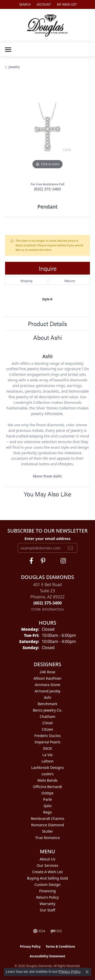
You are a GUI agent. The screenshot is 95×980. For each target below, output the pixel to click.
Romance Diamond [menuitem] (48, 825)
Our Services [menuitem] (48, 865)
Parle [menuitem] (48, 799)
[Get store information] (48, 609)
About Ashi (48, 337)
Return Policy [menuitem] (48, 897)
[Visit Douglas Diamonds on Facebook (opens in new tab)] (31, 561)
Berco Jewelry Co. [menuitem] (47, 710)
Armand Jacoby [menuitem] (48, 691)
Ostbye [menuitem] (48, 793)
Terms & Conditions (60, 946)
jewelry (14, 67)
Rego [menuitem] (48, 812)
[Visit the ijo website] (56, 931)
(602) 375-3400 (48, 189)
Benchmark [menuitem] (48, 704)
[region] (48, 128)
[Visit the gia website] (39, 931)
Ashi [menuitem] (48, 697)
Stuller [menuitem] (48, 831)
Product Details (48, 324)
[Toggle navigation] (8, 50)
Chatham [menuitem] (48, 717)
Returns (70, 281)
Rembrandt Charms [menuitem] (47, 818)
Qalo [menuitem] (48, 806)
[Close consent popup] (87, 972)
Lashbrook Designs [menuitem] (48, 768)
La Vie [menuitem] (48, 755)
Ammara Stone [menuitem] (47, 685)
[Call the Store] (48, 603)
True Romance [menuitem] (48, 838)
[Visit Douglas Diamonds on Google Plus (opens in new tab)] (63, 561)
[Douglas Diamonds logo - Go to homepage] (48, 25)
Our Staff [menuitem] (48, 910)
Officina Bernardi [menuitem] (48, 787)
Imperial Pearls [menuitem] (48, 742)
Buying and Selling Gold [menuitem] (48, 878)
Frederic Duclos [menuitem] (47, 736)
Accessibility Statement (47, 956)
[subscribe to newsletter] (70, 548)
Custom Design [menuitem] (48, 885)
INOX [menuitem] (48, 748)
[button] (24, 4)
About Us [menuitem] (48, 859)
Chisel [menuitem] (47, 723)
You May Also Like (48, 494)
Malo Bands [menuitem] (48, 780)
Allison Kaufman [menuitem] (48, 678)
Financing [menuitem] (48, 891)
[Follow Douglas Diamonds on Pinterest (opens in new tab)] (43, 561)
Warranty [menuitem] (47, 904)
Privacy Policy (30, 946)
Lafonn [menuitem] (48, 761)
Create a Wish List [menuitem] (48, 872)
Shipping (26, 281)
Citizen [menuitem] (48, 729)
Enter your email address (48, 538)
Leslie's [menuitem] (48, 774)
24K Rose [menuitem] (48, 672)
